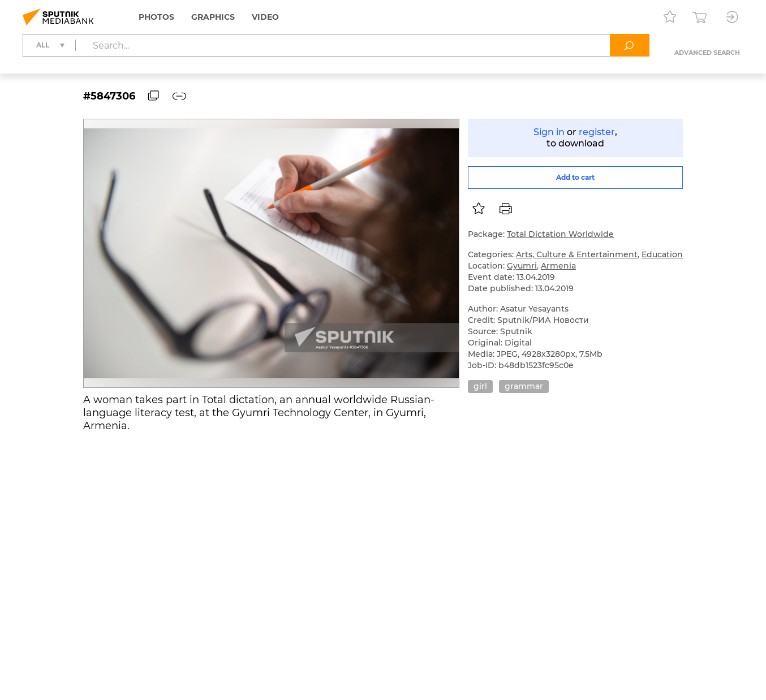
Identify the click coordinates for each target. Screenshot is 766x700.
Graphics (213, 17)
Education (662, 254)
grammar (524, 386)
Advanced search (707, 53)
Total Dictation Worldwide (560, 234)
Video (265, 17)
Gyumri (522, 266)
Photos (156, 17)
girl (480, 386)
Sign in (549, 132)
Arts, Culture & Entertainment (577, 254)
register (597, 132)
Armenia (558, 266)
